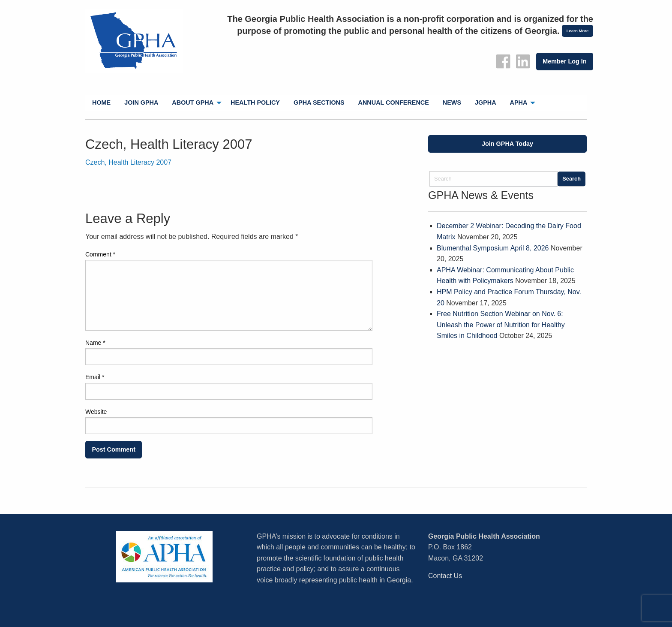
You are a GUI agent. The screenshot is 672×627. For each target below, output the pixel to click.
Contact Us (445, 576)
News (452, 102)
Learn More (578, 31)
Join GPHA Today (507, 144)
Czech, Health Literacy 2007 (128, 162)
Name (95, 343)
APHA (519, 102)
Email (95, 377)
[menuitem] (101, 103)
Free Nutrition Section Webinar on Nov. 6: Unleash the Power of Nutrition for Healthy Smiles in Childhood (501, 325)
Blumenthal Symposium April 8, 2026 (493, 248)
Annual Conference (394, 102)
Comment (100, 254)
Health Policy (255, 102)
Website (96, 412)
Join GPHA (141, 102)
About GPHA (193, 102)
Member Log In (564, 61)
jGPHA (486, 102)
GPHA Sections (319, 102)
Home (101, 102)
